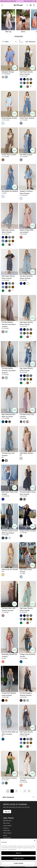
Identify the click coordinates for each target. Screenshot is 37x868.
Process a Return (7, 826)
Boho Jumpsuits (18, 797)
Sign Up (7, 812)
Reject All (18, 853)
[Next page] (29, 791)
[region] (18, 853)
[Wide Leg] (8, 21)
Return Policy (6, 823)
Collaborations (7, 867)
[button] (2, 5)
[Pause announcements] (35, 1)
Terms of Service (7, 833)
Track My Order (7, 838)
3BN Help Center (7, 821)
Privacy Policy (7, 831)
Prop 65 (5, 836)
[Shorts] (24, 21)
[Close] (35, 840)
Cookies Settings (19, 863)
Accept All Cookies (19, 858)
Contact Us (6, 828)
